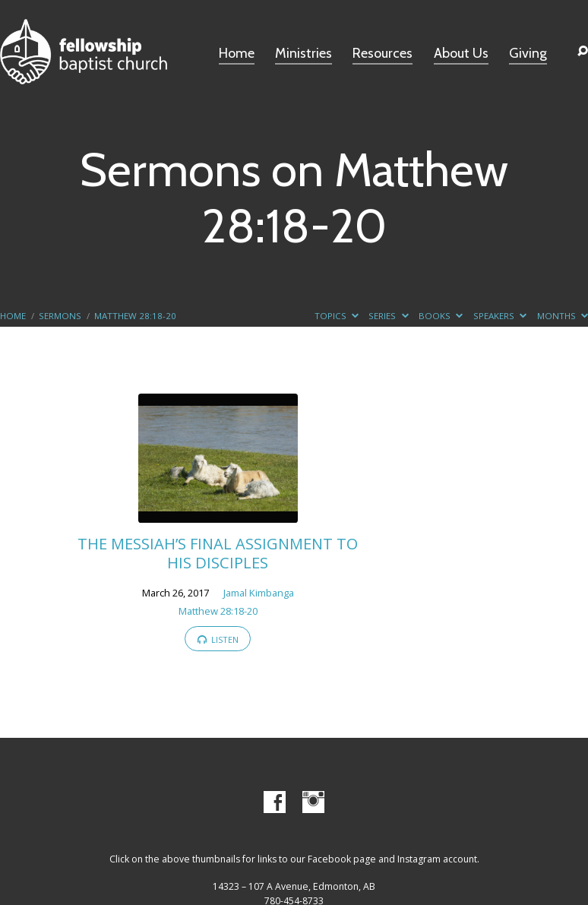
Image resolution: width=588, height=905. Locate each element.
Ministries (303, 54)
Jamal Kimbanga (259, 593)
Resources (383, 54)
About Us (461, 54)
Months (563, 316)
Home (237, 54)
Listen (218, 639)
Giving (528, 54)
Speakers (500, 316)
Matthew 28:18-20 (135, 316)
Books (441, 316)
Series (388, 316)
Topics (337, 316)
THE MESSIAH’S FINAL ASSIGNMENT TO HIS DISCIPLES (218, 552)
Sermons (60, 316)
